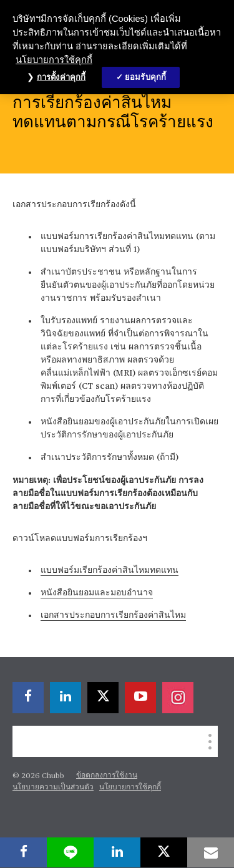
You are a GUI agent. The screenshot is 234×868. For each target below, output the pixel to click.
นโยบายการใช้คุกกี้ (130, 788)
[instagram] (178, 698)
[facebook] (28, 698)
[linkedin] (66, 698)
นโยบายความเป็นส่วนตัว (53, 788)
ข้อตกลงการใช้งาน (107, 776)
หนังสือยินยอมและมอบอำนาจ (97, 593)
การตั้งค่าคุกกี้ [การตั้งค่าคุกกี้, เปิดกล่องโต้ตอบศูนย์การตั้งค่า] (61, 77)
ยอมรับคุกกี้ (145, 77)
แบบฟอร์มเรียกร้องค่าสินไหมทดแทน (110, 570)
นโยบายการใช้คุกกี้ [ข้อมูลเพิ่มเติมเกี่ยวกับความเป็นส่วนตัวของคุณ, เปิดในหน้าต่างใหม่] (54, 60)
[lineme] (70, 852)
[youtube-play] (140, 698)
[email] (211, 852)
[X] (103, 698)
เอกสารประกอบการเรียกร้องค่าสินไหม (113, 615)
